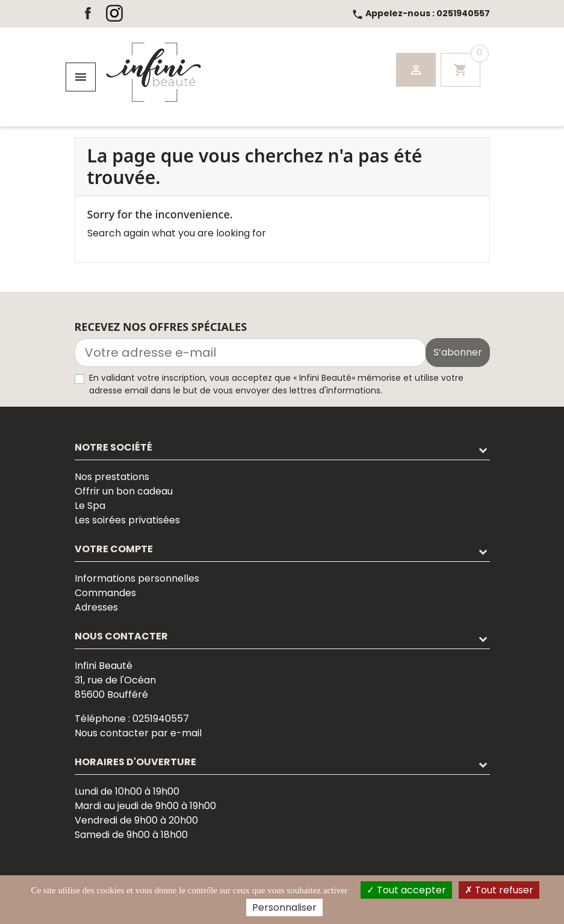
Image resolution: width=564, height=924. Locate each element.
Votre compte (114, 549)
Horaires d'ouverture (135, 762)
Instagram (114, 13)
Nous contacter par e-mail (138, 733)
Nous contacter (121, 636)
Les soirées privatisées (127, 520)
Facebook (88, 13)
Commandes (105, 593)
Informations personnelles (137, 578)
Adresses (96, 607)
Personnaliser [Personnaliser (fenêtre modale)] (284, 907)
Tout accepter (406, 890)
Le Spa (90, 506)
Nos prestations (112, 477)
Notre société (113, 447)
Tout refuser (499, 890)
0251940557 (421, 13)
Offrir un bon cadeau (124, 491)
